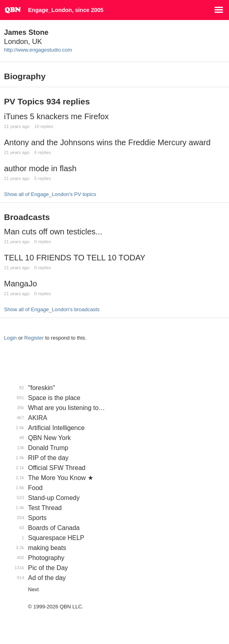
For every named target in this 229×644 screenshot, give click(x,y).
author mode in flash (40, 168)
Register (34, 338)
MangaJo (20, 284)
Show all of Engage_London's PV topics (50, 194)
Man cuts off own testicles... (53, 232)
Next (33, 589)
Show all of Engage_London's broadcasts (52, 309)
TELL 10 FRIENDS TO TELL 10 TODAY (75, 258)
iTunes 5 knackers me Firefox (56, 116)
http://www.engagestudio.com (38, 50)
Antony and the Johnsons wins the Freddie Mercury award (107, 142)
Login (10, 338)
